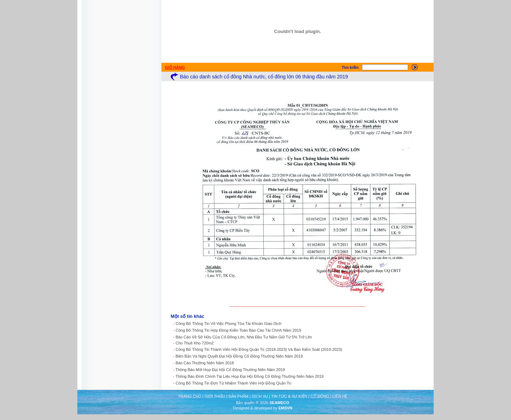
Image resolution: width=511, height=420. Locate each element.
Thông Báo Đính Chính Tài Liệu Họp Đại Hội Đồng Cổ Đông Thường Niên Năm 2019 (250, 376)
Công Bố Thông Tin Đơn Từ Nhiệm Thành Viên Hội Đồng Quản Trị (233, 383)
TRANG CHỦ (190, 396)
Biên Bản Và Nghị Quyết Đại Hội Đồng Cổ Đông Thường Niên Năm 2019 (239, 356)
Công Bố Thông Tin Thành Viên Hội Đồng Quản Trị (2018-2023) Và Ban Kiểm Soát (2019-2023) (259, 349)
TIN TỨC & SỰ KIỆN (289, 396)
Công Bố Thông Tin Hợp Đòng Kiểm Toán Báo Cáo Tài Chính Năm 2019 (238, 330)
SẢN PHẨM (238, 396)
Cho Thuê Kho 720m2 (195, 343)
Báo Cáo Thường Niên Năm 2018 (205, 363)
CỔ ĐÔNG (320, 396)
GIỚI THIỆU (215, 396)
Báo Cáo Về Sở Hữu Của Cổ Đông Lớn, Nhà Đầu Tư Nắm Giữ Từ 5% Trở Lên (244, 337)
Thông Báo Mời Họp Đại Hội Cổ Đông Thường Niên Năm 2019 (230, 370)
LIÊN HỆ (340, 396)
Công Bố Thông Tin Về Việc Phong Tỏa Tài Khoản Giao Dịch (229, 324)
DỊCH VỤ (260, 396)
